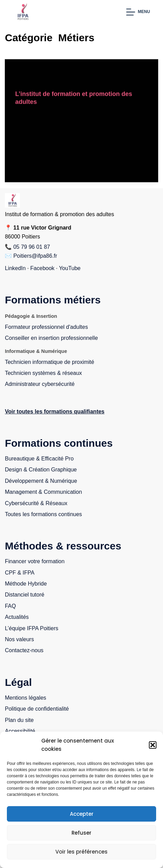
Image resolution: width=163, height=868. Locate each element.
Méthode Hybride (26, 584)
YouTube (70, 268)
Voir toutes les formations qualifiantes (55, 411)
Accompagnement (36, 73)
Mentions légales (25, 698)
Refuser (81, 833)
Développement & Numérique (41, 481)
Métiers (129, 73)
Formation (71, 73)
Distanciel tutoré (25, 595)
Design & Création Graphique (41, 470)
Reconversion (61, 80)
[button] (153, 745)
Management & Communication (43, 492)
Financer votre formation (35, 561)
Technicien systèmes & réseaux (43, 373)
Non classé (29, 80)
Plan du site (19, 720)
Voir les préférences (81, 852)
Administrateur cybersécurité (40, 384)
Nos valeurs (19, 639)
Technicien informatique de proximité (50, 362)
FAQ (10, 606)
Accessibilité (20, 731)
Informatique (101, 73)
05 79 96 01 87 (32, 247)
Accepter (82, 814)
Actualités (17, 617)
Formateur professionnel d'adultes (46, 327)
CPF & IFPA (20, 573)
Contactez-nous (24, 650)
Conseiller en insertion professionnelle (51, 338)
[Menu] (138, 12)
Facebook (42, 268)
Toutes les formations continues (43, 514)
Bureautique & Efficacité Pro (39, 459)
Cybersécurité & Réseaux (36, 503)
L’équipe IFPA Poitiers (31, 628)
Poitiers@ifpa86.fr (35, 256)
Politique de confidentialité (37, 709)
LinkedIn (15, 268)
